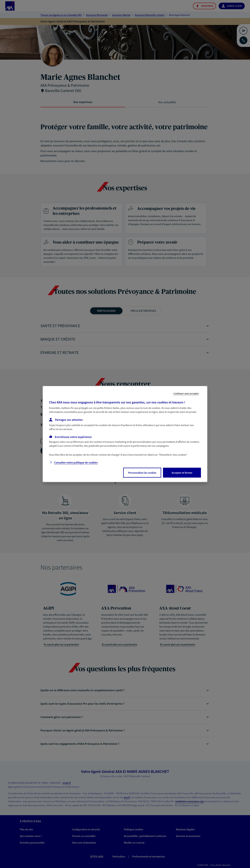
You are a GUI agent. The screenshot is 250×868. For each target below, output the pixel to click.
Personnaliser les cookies (142, 473)
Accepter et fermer (182, 473)
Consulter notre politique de (76, 463)
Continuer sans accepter (186, 393)
